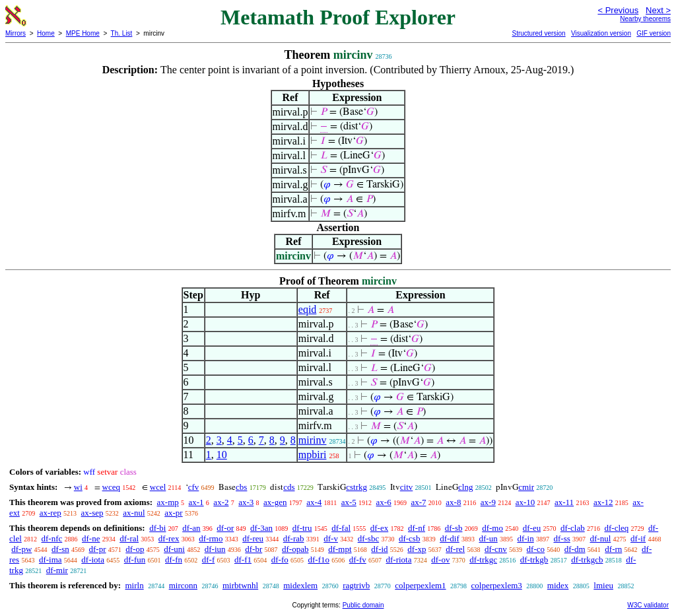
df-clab (573, 528)
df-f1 (243, 560)
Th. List (122, 33)
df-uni (174, 549)
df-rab (294, 538)
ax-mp (168, 502)
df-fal (341, 528)
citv (407, 487)
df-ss (561, 538)
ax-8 (453, 502)
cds (289, 487)
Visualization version (601, 33)
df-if (638, 538)
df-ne (91, 538)
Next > (658, 10)
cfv (194, 487)
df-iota (93, 560)
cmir (526, 487)
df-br (253, 549)
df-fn (174, 560)
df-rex (169, 538)
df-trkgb (534, 560)
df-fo (280, 560)
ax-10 (525, 502)
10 (222, 455)
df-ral (129, 538)
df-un (489, 538)
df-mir (57, 570)
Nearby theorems (645, 19)
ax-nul (134, 513)
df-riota (398, 560)
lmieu (603, 585)
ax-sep (92, 513)
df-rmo (211, 538)
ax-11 (564, 502)
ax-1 (196, 502)
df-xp (417, 549)
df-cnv (496, 549)
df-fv (358, 560)
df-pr (98, 549)
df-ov (440, 560)
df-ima (51, 560)
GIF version (654, 33)
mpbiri (313, 455)
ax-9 (488, 502)
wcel (158, 487)
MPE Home (83, 33)
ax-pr (173, 513)
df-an (191, 528)
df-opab (295, 549)
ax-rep (51, 513)
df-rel (455, 549)
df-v (331, 538)
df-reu (253, 538)
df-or (225, 528)
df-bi (157, 528)
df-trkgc (483, 560)
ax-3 (246, 502)
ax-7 (418, 502)
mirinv (313, 440)
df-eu (532, 528)
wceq (111, 487)
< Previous (618, 10)
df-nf (417, 528)
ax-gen (275, 502)
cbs (241, 487)
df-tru (302, 528)
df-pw (21, 549)
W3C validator (648, 605)
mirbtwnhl (240, 585)
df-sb (454, 528)
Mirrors (16, 33)
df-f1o (319, 560)
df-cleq (616, 528)
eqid (308, 309)
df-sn (60, 549)
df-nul (601, 538)
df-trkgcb (587, 560)
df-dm (575, 549)
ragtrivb (356, 585)
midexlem (300, 585)
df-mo (492, 528)
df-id (379, 549)
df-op (135, 549)
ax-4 (314, 502)
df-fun (135, 560)
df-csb (410, 538)
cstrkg (356, 487)
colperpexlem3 (497, 585)
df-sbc (369, 538)
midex (558, 585)
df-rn (613, 549)
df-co (536, 549)
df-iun (215, 549)
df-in (525, 538)
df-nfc (52, 538)
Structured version (538, 33)
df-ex (379, 528)
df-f (209, 560)
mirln (134, 585)
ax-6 (384, 502)
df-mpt (340, 549)
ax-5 (349, 502)
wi (78, 487)
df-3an (261, 528)
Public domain (363, 605)
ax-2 (221, 502)
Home (46, 33)
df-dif (450, 538)
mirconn (183, 585)
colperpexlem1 (420, 585)
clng (465, 487)
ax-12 (603, 502)
